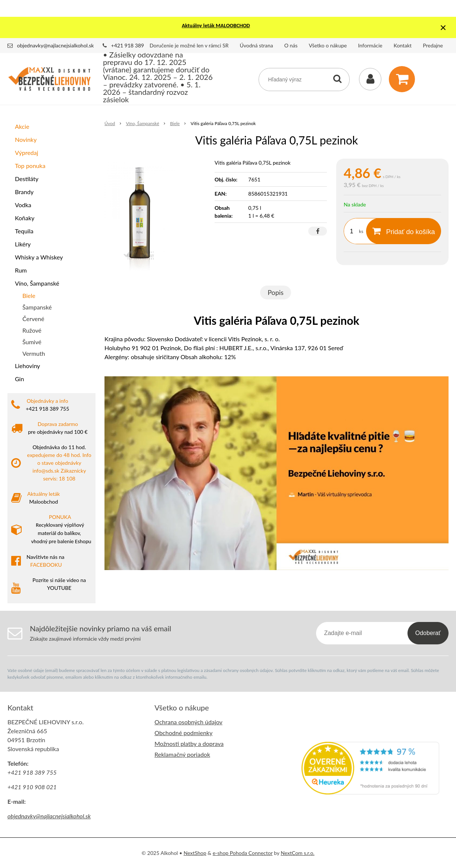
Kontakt (403, 45)
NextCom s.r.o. (297, 853)
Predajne (433, 45)
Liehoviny (27, 366)
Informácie (370, 45)
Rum (21, 270)
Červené (33, 319)
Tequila (24, 231)
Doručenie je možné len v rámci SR (189, 45)
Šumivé (32, 342)
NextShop (195, 853)
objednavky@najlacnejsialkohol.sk (56, 45)
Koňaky (25, 218)
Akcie (22, 126)
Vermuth (34, 353)
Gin (19, 379)
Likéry (23, 244)
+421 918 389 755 (133, 45)
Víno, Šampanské (37, 283)
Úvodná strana (257, 45)
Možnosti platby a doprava (189, 743)
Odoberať (428, 633)
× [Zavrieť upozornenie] (443, 27)
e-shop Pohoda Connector (243, 853)
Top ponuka (30, 166)
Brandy (24, 192)
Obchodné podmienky (183, 733)
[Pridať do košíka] (404, 231)
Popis (276, 292)
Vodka (23, 205)
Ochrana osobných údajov (188, 722)
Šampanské (37, 307)
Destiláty (27, 179)
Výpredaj (26, 153)
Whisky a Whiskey (39, 257)
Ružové (32, 330)
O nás (291, 45)
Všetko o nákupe (328, 45)
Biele (29, 295)
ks (361, 231)
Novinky (26, 139)
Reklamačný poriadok (182, 754)
